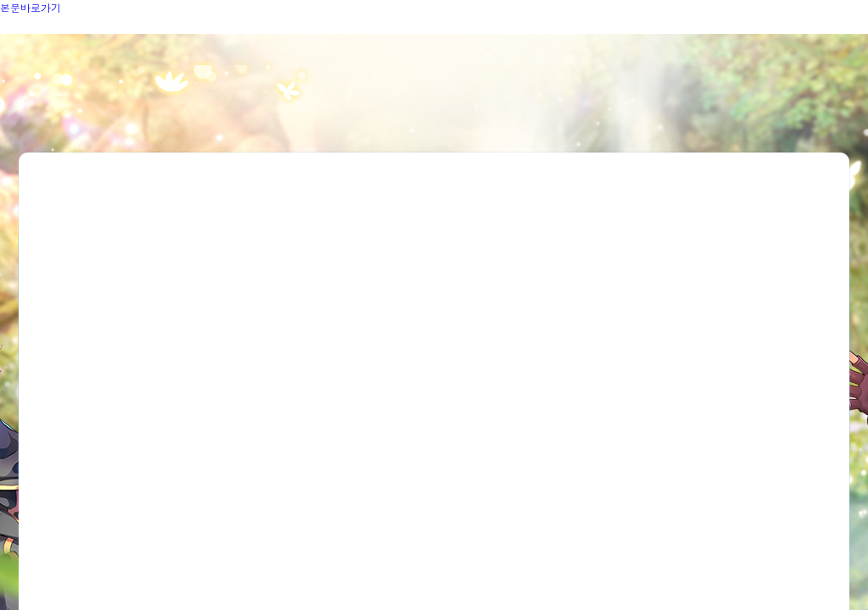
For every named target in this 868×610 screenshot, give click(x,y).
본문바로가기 (31, 7)
